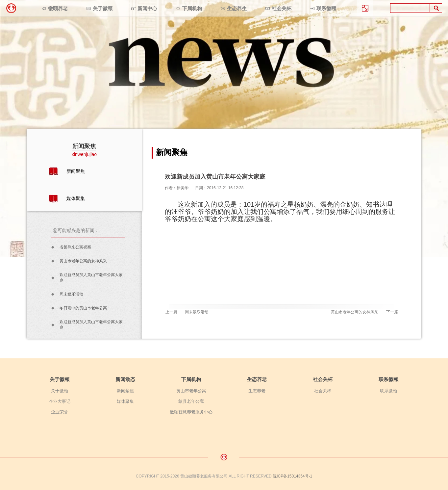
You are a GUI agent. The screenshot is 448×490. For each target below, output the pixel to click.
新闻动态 (125, 379)
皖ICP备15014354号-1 (292, 476)
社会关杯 (282, 8)
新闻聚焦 (76, 171)
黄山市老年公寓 (191, 391)
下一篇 (392, 312)
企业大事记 (60, 401)
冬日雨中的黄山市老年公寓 (83, 308)
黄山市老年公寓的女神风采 (83, 261)
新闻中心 (147, 8)
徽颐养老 (58, 8)
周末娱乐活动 (71, 294)
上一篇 (171, 312)
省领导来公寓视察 (75, 247)
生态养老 (257, 379)
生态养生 (237, 8)
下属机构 (192, 8)
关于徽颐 (103, 8)
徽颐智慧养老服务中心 (191, 412)
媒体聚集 (76, 198)
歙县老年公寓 (191, 401)
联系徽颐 (326, 8)
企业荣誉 (60, 412)
